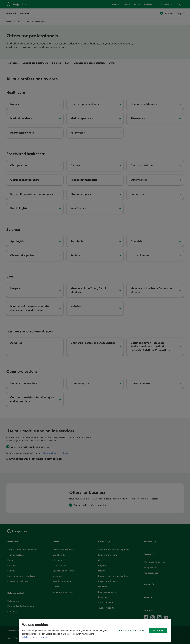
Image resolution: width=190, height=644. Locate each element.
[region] (95, 631)
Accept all (158, 630)
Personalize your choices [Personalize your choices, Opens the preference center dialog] (132, 630)
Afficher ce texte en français (35, 637)
